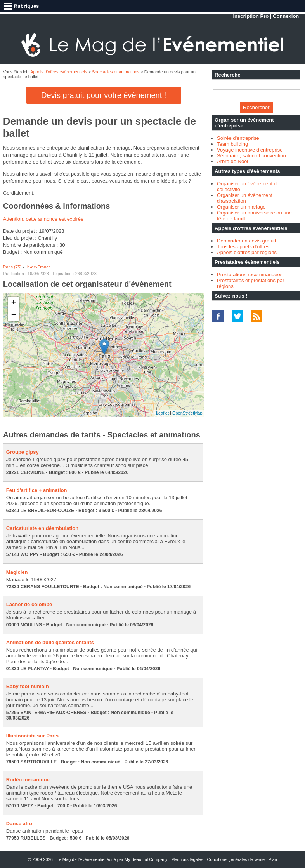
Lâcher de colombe (29, 604)
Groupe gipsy (23, 452)
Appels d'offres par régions (247, 252)
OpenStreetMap (187, 413)
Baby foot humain (28, 686)
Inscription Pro (251, 16)
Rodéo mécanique (28, 780)
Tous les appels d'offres (243, 247)
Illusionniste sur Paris (32, 736)
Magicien (17, 572)
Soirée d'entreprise (238, 138)
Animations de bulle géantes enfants (50, 642)
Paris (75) (12, 267)
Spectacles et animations (116, 72)
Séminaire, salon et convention (251, 156)
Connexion (286, 16)
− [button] (14, 315)
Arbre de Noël (232, 161)
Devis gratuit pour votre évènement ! (104, 95)
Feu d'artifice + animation (37, 490)
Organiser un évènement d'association (245, 198)
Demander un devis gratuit (246, 241)
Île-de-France (38, 267)
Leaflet (162, 413)
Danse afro (19, 824)
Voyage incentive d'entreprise (250, 150)
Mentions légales (187, 859)
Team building (232, 144)
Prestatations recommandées (250, 275)
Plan (273, 859)
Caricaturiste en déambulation (42, 528)
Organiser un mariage (241, 207)
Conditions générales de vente (236, 859)
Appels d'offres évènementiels (59, 72)
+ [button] (14, 303)
